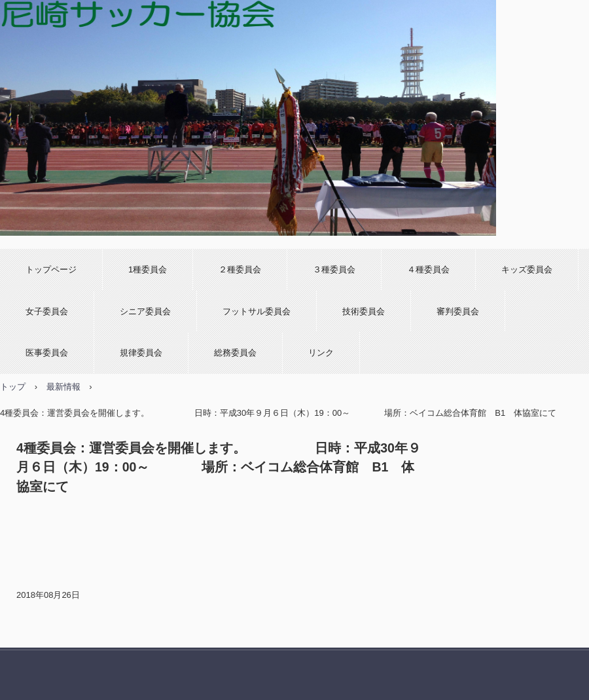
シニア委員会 (145, 311)
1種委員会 (148, 269)
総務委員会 (235, 353)
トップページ (51, 269)
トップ (13, 387)
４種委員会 (428, 269)
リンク (321, 353)
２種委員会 (240, 269)
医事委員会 (47, 353)
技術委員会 (364, 311)
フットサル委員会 (257, 311)
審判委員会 (458, 311)
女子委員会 (47, 311)
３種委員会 (334, 269)
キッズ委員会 (527, 269)
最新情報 (63, 387)
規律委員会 (141, 353)
